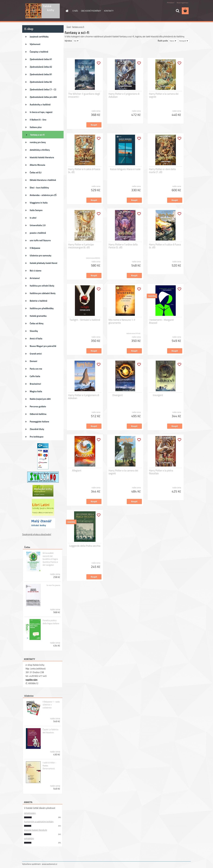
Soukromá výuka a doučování (37, 534)
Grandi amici (36, 354)
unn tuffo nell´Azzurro (40, 240)
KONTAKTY (109, 11)
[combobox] (173, 41)
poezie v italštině (38, 233)
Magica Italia (36, 391)
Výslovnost (35, 44)
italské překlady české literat (43, 263)
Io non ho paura (53, 585)
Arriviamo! (35, 278)
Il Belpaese (35, 248)
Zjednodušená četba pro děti (43, 97)
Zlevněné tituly (37, 429)
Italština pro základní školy (43, 293)
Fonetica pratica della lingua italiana (51, 622)
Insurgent (158, 395)
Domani (33, 361)
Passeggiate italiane (39, 422)
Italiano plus (36, 127)
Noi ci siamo (36, 271)
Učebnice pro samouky (41, 256)
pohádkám (29, 838)
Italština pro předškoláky (42, 308)
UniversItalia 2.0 (38, 225)
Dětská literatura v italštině (43, 180)
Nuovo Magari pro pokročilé (43, 346)
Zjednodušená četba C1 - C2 (43, 89)
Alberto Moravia (37, 165)
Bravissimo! (35, 384)
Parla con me (36, 369)
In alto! (33, 218)
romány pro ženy (38, 142)
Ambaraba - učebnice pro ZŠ (43, 195)
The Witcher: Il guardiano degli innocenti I (84, 95)
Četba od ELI (36, 172)
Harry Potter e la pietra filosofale (161, 472)
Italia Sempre (36, 210)
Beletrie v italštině (39, 301)
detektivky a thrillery (40, 150)
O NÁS (75, 11)
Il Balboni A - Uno (38, 120)
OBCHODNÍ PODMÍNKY (91, 11)
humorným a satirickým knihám (39, 822)
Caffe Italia (35, 376)
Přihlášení (171, 3)
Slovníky (34, 331)
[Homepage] (67, 11)
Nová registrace (183, 3)
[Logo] (43, 11)
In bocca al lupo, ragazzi (41, 112)
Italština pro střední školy (42, 286)
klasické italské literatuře (36, 830)
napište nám (32, 680)
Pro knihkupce (37, 437)
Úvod (69, 27)
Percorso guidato (38, 406)
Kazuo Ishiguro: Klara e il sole (125, 169)
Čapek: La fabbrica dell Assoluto (50, 731)
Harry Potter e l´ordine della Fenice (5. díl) (123, 246)
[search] (177, 11)
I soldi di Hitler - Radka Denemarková (49, 766)
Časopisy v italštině (39, 52)
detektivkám (30, 813)
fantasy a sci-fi (37, 135)
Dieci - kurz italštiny (39, 188)
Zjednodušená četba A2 (41, 67)
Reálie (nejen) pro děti (40, 399)
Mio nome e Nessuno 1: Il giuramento (122, 321)
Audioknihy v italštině (40, 105)
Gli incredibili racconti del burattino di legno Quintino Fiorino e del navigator (50, 559)
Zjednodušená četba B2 (41, 82)
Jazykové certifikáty (39, 37)
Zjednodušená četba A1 (41, 59)
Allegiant (77, 470)
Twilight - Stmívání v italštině (85, 320)
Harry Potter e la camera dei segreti (164, 95)
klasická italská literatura (42, 157)
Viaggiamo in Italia (39, 203)
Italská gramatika (38, 316)
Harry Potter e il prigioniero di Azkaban (124, 95)
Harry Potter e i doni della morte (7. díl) (162, 171)
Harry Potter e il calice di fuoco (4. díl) (84, 171)
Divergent (118, 395)
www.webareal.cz (50, 864)
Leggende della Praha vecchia (85, 546)
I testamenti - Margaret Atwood (161, 321)
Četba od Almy (37, 323)
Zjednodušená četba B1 (41, 74)
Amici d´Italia (36, 339)
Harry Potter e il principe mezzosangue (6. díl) (81, 246)
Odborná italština (38, 414)
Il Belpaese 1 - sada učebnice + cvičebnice (51, 705)
